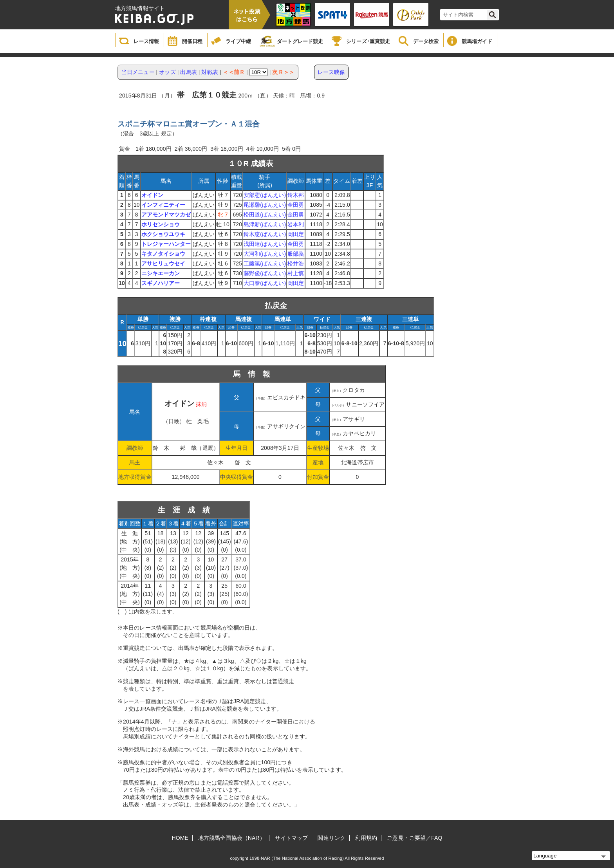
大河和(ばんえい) (265, 254)
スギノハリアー (161, 283)
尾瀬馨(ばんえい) (265, 205)
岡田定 (296, 234)
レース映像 (331, 72)
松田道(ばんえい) (265, 215)
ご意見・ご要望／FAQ (414, 838)
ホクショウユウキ (163, 234)
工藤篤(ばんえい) (265, 263)
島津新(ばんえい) (265, 224)
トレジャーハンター (166, 244)
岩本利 (296, 224)
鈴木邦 (296, 195)
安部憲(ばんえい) (265, 195)
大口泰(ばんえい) (265, 283)
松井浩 (296, 263)
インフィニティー (163, 205)
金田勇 (296, 205)
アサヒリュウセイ (163, 263)
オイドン (152, 195)
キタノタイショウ (163, 254)
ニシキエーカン (161, 273)
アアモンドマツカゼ (166, 215)
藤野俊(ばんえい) (265, 273)
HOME (180, 838)
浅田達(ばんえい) (265, 244)
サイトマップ (292, 838)
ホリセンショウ (161, 224)
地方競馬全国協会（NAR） (232, 838)
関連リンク (331, 838)
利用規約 (366, 838)
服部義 (296, 254)
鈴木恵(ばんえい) (265, 234)
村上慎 (296, 273)
